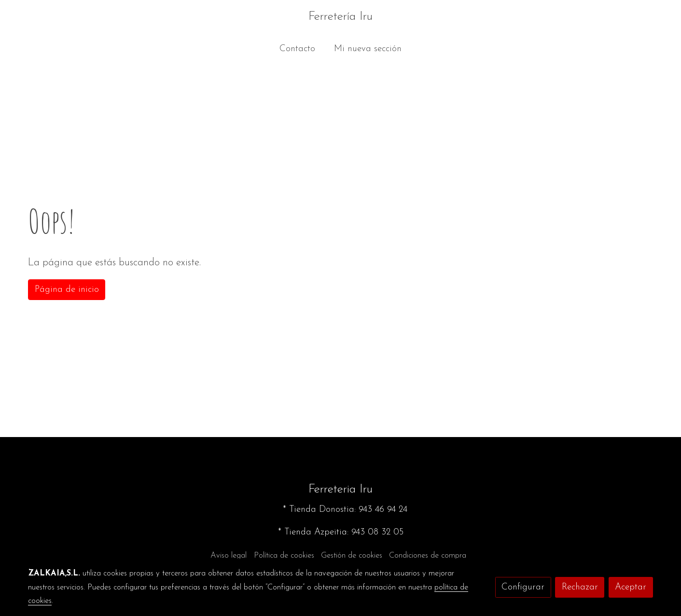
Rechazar (580, 587)
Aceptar (631, 587)
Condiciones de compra (428, 556)
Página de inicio (67, 290)
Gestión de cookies (352, 556)
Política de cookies (284, 556)
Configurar (523, 587)
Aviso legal (229, 556)
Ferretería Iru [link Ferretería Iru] (340, 17)
